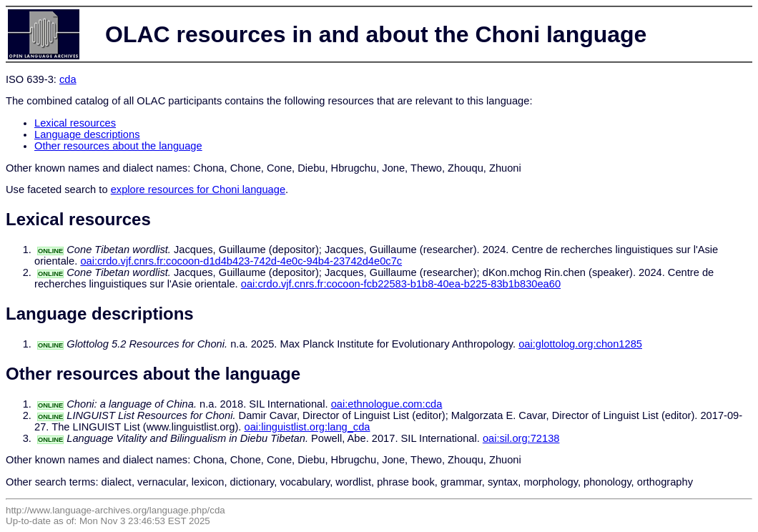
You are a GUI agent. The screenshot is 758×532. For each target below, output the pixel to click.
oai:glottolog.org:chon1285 (580, 344)
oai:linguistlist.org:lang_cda (307, 427)
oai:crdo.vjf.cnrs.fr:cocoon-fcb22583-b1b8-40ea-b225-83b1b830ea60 (401, 284)
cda (68, 79)
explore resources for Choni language (198, 189)
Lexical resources (75, 123)
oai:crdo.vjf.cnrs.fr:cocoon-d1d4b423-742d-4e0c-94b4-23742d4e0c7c (241, 261)
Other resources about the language (118, 146)
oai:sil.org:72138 (521, 438)
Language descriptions (87, 134)
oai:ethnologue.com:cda (387, 404)
